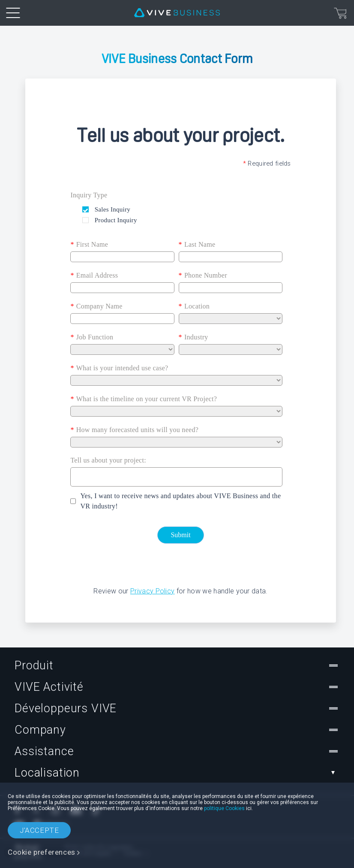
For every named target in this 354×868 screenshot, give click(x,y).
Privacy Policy (152, 591)
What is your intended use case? (119, 368)
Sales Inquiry (112, 209)
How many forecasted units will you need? (134, 430)
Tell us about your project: (108, 460)
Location (194, 306)
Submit (180, 535)
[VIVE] (177, 13)
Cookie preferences (42, 852)
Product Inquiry (115, 220)
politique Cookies (224, 808)
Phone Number (203, 275)
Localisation (177, 773)
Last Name (197, 245)
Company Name (96, 306)
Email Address (94, 275)
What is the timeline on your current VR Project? (144, 399)
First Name (89, 245)
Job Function (92, 337)
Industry (193, 337)
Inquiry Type (89, 195)
